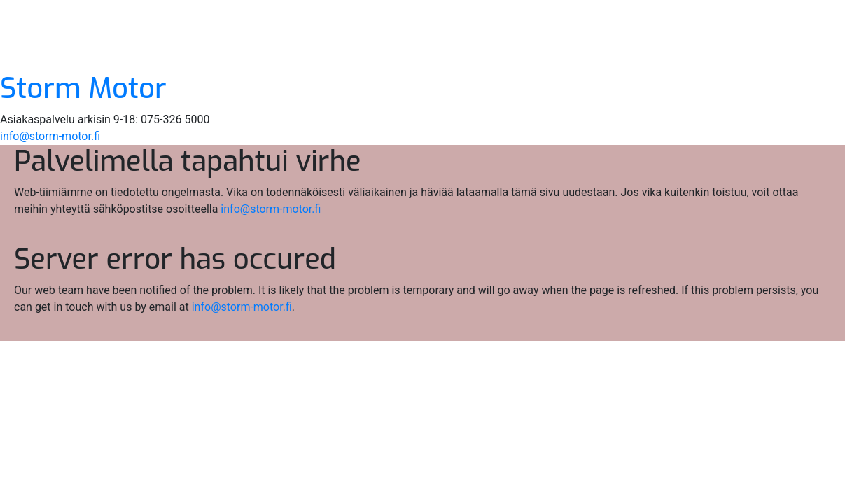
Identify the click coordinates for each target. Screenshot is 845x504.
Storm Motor (83, 89)
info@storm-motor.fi (50, 136)
